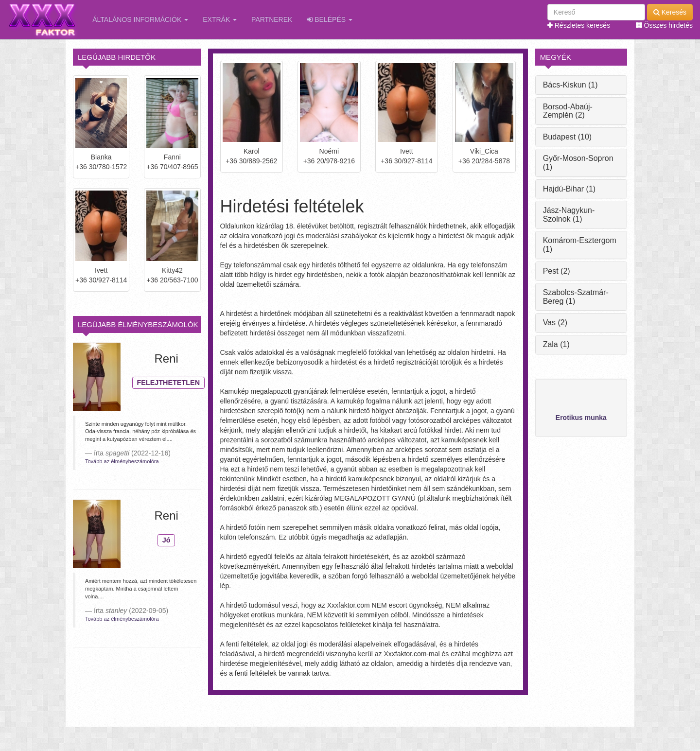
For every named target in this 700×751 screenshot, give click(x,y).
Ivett (101, 270)
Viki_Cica (484, 151)
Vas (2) (555, 323)
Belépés (330, 19)
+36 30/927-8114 (101, 280)
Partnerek (272, 19)
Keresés (670, 12)
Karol (252, 151)
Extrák (220, 19)
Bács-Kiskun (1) (570, 85)
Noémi (329, 151)
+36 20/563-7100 (172, 280)
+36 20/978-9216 (329, 161)
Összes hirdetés (664, 25)
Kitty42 (172, 270)
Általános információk (140, 19)
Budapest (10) (568, 137)
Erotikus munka (581, 418)
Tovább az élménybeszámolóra (122, 461)
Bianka (101, 157)
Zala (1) (556, 344)
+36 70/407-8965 (172, 167)
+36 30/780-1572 (101, 167)
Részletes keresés (579, 25)
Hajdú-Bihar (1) (569, 189)
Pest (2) (557, 271)
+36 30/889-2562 (251, 161)
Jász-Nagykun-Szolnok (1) (569, 215)
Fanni (172, 157)
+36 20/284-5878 (484, 161)
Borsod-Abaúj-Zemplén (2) (568, 111)
